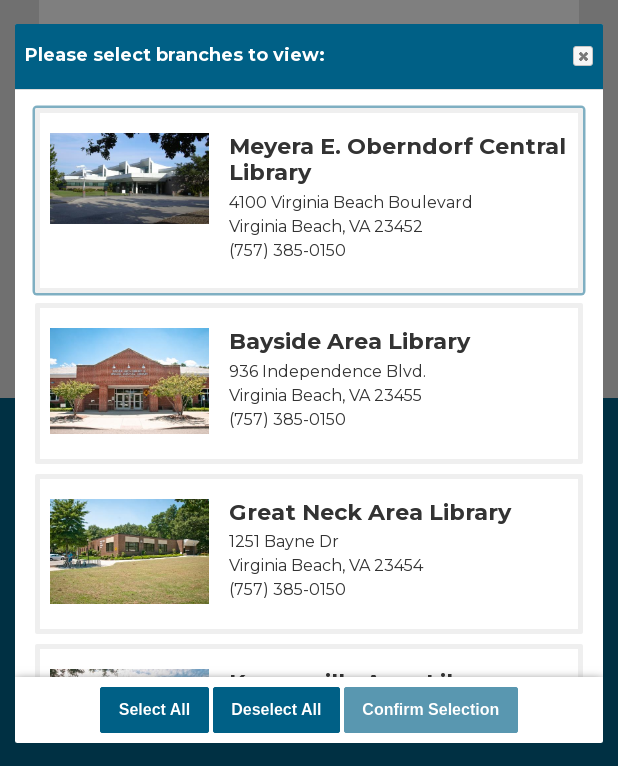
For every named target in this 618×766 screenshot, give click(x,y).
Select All (154, 709)
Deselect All (276, 709)
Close (582, 56)
